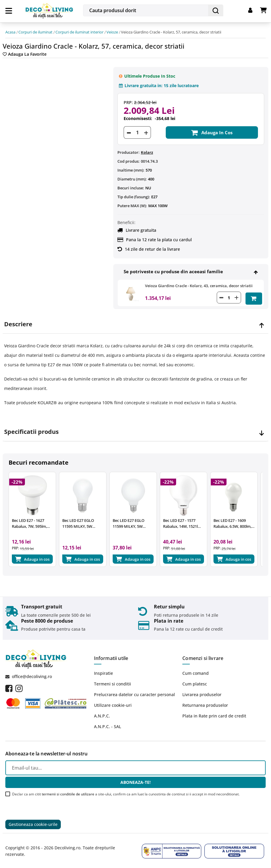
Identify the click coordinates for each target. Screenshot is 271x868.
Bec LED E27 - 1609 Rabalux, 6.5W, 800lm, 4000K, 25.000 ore (243, 522)
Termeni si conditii (113, 682)
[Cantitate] (137, 129)
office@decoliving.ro (32, 674)
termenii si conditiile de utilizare (68, 792)
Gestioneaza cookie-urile (33, 823)
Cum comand (196, 671)
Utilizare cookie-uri (113, 703)
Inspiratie (103, 671)
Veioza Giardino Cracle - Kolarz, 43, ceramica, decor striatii (199, 282)
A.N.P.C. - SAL (107, 724)
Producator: (129, 149)
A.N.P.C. (102, 714)
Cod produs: (129, 158)
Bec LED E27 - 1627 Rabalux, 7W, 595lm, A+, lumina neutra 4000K (32, 522)
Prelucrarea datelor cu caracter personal (134, 692)
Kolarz (147, 149)
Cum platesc (195, 682)
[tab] (135, 320)
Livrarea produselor (202, 692)
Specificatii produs (31, 427)
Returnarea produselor (205, 703)
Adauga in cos (212, 129)
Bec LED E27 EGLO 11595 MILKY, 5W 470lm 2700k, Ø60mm (86, 522)
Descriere (18, 320)
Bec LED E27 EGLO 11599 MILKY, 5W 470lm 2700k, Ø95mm (140, 522)
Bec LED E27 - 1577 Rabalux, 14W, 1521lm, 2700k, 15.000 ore (191, 522)
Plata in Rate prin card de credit (214, 714)
